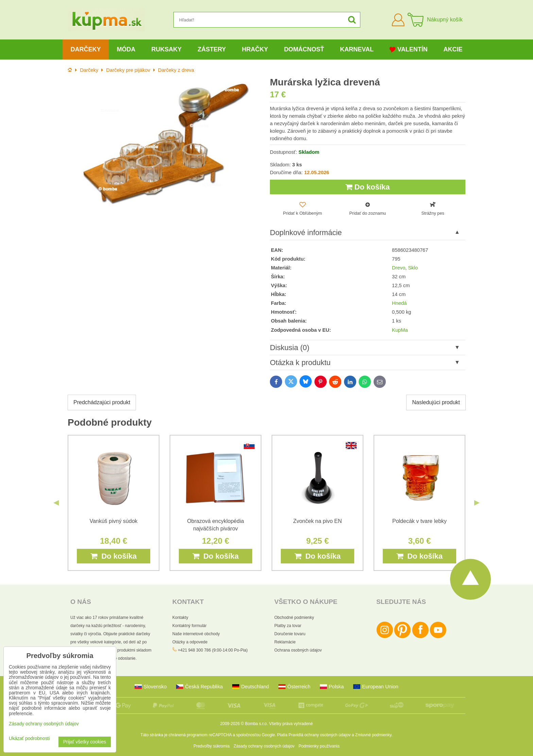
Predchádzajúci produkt (102, 402)
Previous (56, 503)
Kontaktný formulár (190, 626)
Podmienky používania (319, 746)
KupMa (400, 330)
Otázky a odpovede (190, 642)
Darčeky (85, 49)
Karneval (357, 49)
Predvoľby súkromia (211, 746)
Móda (126, 49)
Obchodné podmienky (294, 618)
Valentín (409, 50)
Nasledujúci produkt (436, 402)
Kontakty (180, 618)
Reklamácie (285, 642)
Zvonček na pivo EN (317, 521)
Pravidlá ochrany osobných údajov (320, 735)
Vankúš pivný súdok (113, 521)
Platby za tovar (288, 626)
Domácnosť (304, 49)
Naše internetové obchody (196, 634)
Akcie (453, 49)
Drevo (399, 268)
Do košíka (367, 187)
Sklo (413, 268)
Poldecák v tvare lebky (419, 521)
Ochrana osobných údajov (298, 650)
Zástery (212, 49)
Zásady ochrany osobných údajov (264, 746)
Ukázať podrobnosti (29, 738)
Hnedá (399, 303)
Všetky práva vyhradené (291, 724)
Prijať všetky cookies (85, 742)
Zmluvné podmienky (373, 735)
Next (477, 503)
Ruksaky (166, 49)
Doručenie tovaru (290, 634)
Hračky (255, 49)
